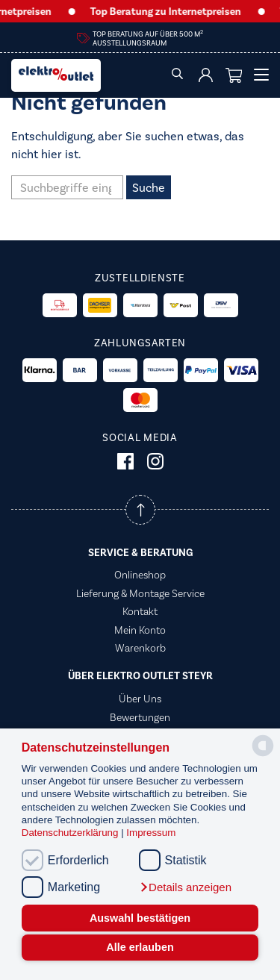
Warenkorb (140, 648)
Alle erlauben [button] (140, 947)
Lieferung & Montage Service (140, 593)
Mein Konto (140, 630)
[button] (185, 887)
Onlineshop (140, 575)
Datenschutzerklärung (71, 833)
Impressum (151, 833)
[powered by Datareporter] (263, 755)
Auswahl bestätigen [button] (140, 918)
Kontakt (140, 611)
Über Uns (140, 699)
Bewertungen (140, 717)
